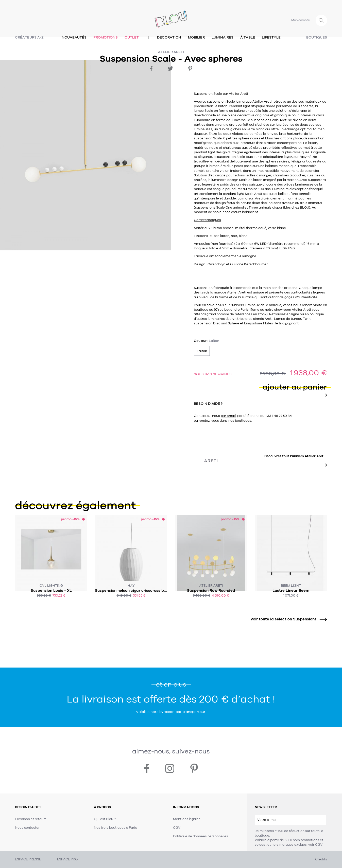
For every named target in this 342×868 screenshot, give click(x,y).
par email (228, 416)
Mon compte (301, 20)
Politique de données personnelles (201, 836)
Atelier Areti (171, 52)
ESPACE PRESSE (28, 859)
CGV (319, 845)
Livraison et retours (31, 819)
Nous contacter (27, 828)
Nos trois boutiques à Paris (115, 828)
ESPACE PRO (67, 859)
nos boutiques (240, 421)
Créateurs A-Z (29, 37)
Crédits (321, 859)
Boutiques (317, 37)
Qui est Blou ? (105, 819)
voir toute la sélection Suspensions (287, 619)
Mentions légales (187, 819)
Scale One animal (230, 208)
